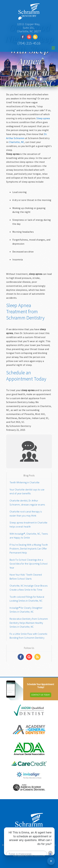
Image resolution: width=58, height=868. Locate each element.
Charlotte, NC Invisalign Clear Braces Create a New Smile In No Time (29, 588)
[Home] (29, 18)
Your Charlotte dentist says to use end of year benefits (27, 492)
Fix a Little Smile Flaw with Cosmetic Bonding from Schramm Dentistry (29, 636)
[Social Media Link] (24, 37)
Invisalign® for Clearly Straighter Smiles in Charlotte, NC (26, 610)
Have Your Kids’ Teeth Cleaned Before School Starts (26, 577)
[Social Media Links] (21, 657)
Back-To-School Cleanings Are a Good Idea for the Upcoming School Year (29, 564)
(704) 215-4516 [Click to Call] (29, 43)
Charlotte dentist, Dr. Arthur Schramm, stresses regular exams (27, 503)
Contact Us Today (41, 695)
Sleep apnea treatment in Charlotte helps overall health (29, 525)
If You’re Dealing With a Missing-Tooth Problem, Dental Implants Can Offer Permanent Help (29, 549)
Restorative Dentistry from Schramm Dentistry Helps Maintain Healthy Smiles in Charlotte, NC (29, 623)
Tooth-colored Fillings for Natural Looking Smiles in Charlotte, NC (27, 599)
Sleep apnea (43, 118)
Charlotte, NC (16, 142)
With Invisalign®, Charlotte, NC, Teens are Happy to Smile (29, 536)
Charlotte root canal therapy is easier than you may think (26, 514)
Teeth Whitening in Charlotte (25, 482)
